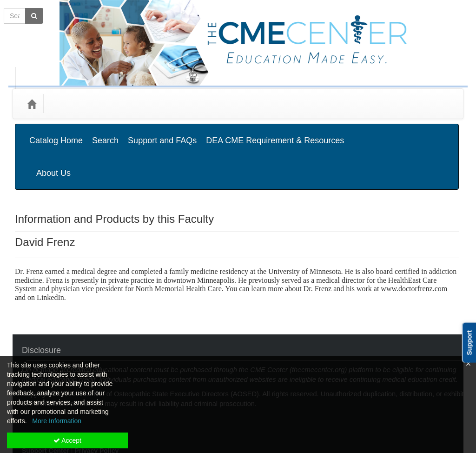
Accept (67, 440)
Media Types (122, 103)
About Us (433, 133)
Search (105, 133)
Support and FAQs (162, 133)
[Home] (32, 104)
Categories (71, 103)
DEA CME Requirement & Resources (275, 133)
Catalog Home (56, 133)
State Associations (183, 103)
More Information (57, 421)
